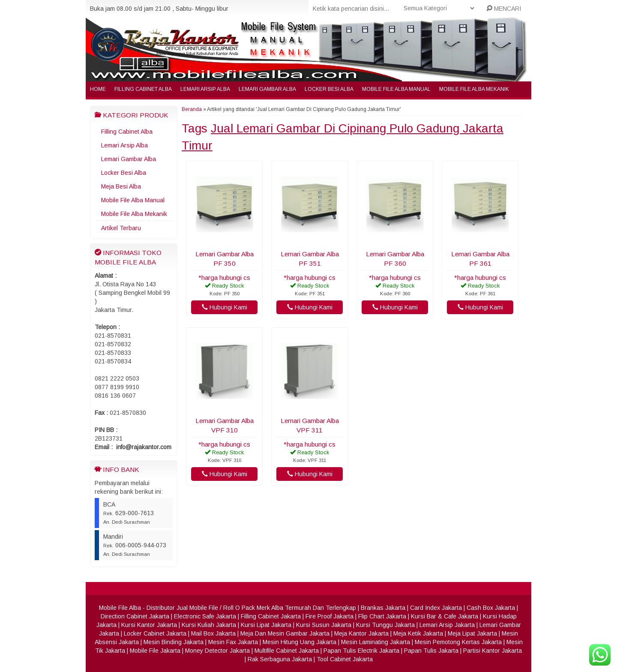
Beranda (192, 109)
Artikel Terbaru (121, 228)
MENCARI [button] (504, 9)
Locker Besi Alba (329, 89)
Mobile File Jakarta (155, 651)
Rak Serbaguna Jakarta (280, 659)
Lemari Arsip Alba (205, 89)
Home (98, 89)
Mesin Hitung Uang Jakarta (300, 642)
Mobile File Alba (120, 608)
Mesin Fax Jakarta (233, 642)
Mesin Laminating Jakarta (376, 642)
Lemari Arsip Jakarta (447, 625)
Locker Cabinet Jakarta (155, 633)
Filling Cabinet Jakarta (271, 616)
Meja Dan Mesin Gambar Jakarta (285, 633)
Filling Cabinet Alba (143, 89)
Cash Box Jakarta (491, 608)
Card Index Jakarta (436, 608)
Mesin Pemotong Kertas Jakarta (458, 642)
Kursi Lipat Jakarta (266, 625)
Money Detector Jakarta (217, 651)
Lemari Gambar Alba (267, 89)
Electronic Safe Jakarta (205, 616)
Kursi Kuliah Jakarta (209, 625)
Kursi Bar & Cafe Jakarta (445, 616)
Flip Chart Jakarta (382, 616)
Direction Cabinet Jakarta (135, 616)
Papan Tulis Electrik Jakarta (361, 651)
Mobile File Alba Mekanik (474, 89)
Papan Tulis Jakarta (431, 651)
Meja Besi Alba (121, 186)
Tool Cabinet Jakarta (345, 659)
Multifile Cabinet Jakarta (287, 651)
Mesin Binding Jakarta (174, 642)
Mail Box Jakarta (213, 633)
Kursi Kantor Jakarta (149, 625)
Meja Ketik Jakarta (418, 633)
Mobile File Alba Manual (396, 89)
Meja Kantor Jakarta (361, 633)
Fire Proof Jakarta (329, 616)
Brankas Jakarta (383, 608)
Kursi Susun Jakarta (324, 625)
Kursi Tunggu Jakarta (385, 625)
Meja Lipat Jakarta (472, 633)
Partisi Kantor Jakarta (493, 651)
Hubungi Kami (225, 307)
